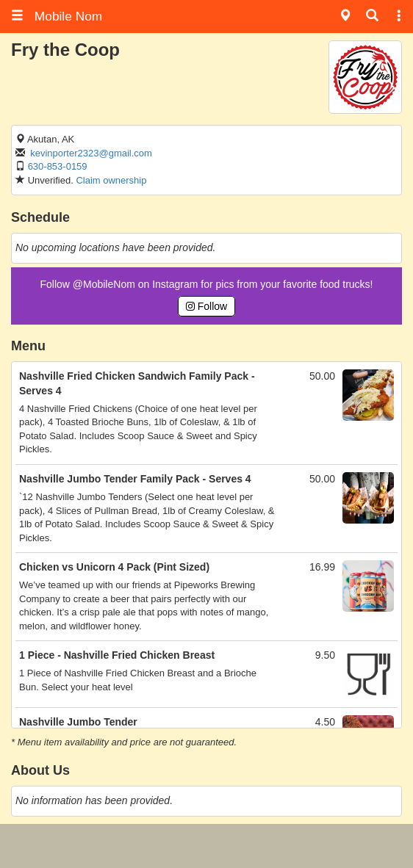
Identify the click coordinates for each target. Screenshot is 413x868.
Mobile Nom (57, 16)
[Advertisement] (206, 846)
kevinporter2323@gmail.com (91, 153)
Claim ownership (111, 180)
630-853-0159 (58, 166)
